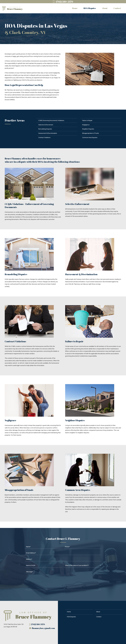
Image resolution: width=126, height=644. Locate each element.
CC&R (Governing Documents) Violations (51, 120)
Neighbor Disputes (88, 129)
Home (69, 612)
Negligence (86, 125)
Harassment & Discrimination (48, 133)
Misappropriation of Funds (91, 133)
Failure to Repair (87, 120)
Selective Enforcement (46, 125)
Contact (99, 617)
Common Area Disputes (90, 137)
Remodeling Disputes (45, 129)
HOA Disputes (71, 617)
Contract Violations (44, 137)
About (98, 612)
